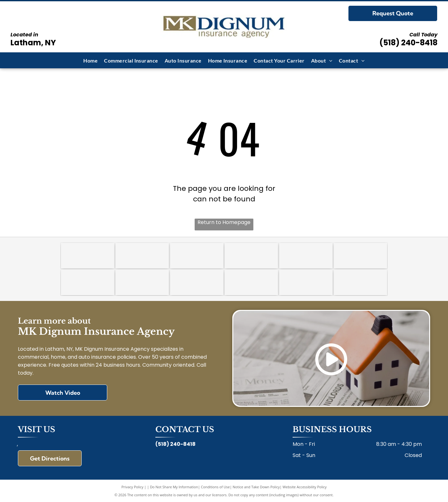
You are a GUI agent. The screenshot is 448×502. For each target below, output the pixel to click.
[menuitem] (90, 60)
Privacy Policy (133, 487)
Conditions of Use (216, 487)
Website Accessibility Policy (305, 487)
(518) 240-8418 (408, 43)
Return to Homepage (224, 222)
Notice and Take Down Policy (256, 487)
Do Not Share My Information (174, 487)
